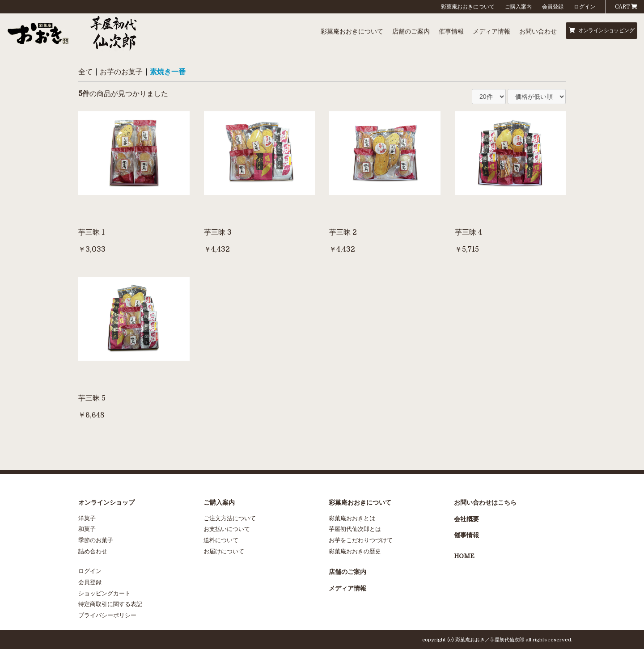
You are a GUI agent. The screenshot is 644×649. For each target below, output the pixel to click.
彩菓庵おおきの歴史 (355, 551)
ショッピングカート (104, 593)
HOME (464, 556)
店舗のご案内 (411, 31)
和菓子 (87, 529)
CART (626, 7)
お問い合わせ (538, 31)
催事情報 (451, 31)
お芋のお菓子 (121, 72)
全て (85, 72)
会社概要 (466, 519)
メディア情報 (491, 31)
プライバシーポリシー (107, 615)
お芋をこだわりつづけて (361, 540)
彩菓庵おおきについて (468, 7)
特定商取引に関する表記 (110, 604)
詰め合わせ (93, 551)
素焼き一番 (168, 72)
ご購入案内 (518, 7)
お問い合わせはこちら (485, 502)
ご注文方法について (230, 518)
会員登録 (553, 7)
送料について (221, 540)
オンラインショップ (106, 502)
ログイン (585, 7)
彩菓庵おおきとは (352, 518)
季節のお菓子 (96, 540)
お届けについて (224, 551)
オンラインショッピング (602, 30)
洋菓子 (87, 518)
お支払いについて (227, 529)
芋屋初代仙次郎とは (355, 529)
